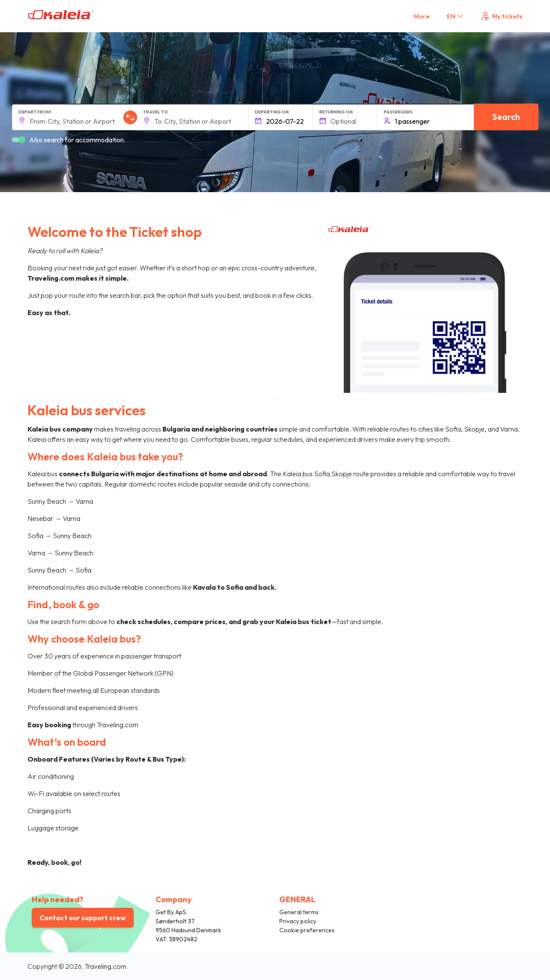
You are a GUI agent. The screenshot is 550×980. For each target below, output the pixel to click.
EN (456, 16)
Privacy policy (298, 921)
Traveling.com (105, 966)
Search (506, 117)
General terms (299, 912)
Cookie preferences (307, 930)
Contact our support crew (83, 918)
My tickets (501, 16)
